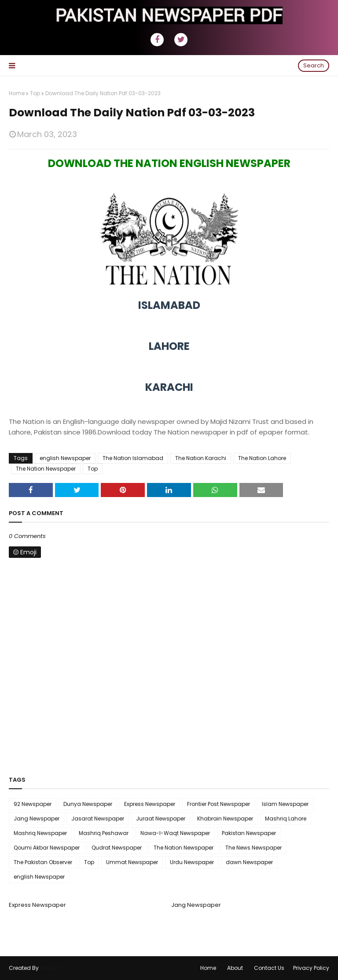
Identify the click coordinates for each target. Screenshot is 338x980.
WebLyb (50, 968)
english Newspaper (65, 458)
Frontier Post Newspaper (219, 804)
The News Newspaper (253, 848)
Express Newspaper (150, 804)
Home (17, 93)
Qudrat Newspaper (117, 848)
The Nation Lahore (262, 458)
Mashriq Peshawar (104, 833)
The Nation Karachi (201, 458)
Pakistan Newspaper (249, 833)
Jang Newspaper (37, 819)
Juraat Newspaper (161, 819)
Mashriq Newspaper (40, 833)
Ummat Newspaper (132, 862)
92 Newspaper (33, 804)
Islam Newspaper (285, 804)
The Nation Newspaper (46, 469)
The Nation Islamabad (133, 458)
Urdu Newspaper (192, 862)
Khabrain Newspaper (225, 819)
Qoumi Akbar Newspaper (47, 848)
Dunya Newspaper (88, 804)
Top (35, 93)
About (235, 968)
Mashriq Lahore (286, 819)
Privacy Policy (311, 968)
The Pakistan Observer (43, 862)
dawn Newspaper (249, 862)
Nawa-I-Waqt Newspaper (175, 833)
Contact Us (269, 968)
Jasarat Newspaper (98, 819)
